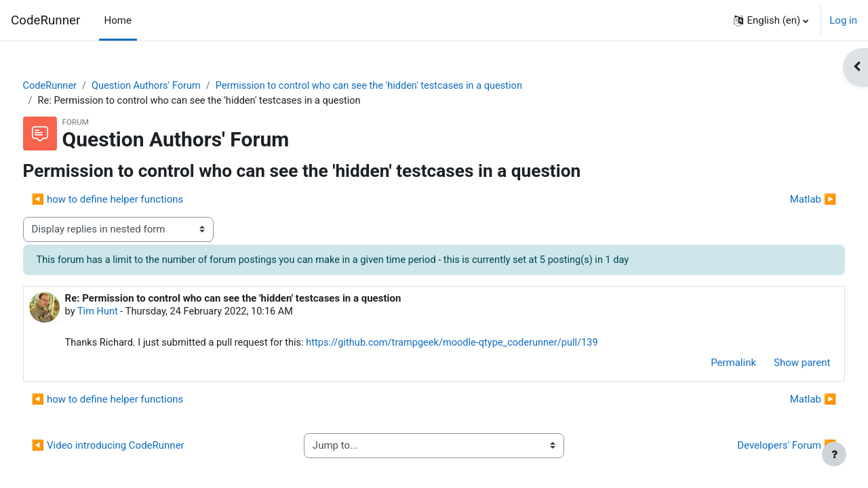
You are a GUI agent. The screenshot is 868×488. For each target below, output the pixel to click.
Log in (843, 20)
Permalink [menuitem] (708, 365)
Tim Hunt (124, 314)
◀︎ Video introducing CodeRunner (133, 448)
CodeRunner (45, 20)
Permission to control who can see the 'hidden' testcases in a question (404, 86)
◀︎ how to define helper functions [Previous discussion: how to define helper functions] (133, 201)
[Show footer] (834, 454)
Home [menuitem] (118, 20)
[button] (771, 20)
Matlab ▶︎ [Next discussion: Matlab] (788, 201)
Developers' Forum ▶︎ (762, 448)
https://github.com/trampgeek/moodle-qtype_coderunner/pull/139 (489, 345)
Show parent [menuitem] (777, 365)
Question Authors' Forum (175, 86)
